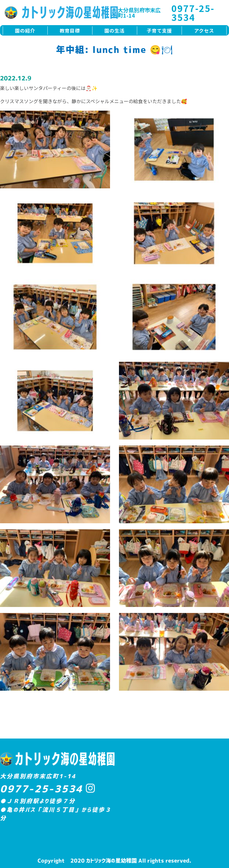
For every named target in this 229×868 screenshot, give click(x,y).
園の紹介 (25, 30)
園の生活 (114, 30)
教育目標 (70, 30)
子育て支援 (159, 30)
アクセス (204, 30)
